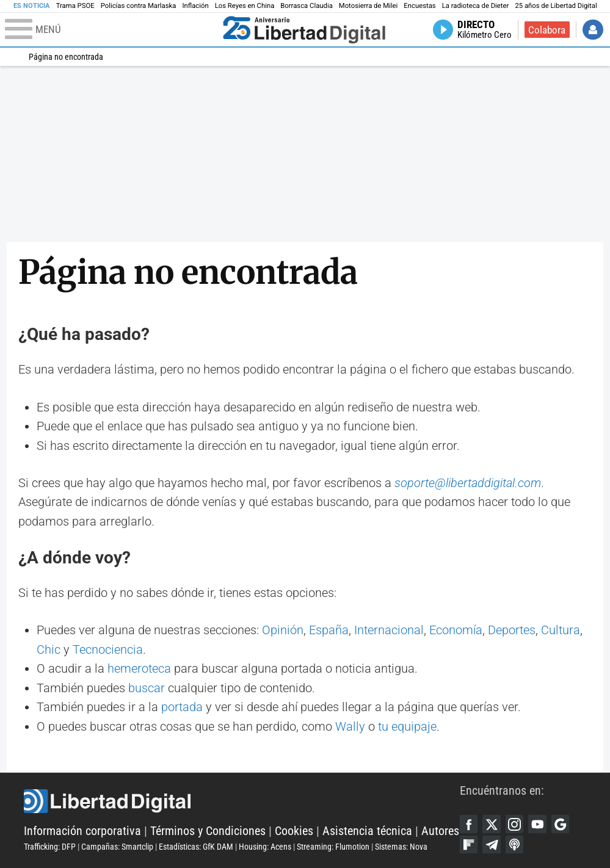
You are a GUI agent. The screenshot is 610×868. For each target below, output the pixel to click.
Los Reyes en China (245, 6)
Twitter (492, 824)
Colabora (547, 30)
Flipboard (469, 845)
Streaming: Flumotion (333, 847)
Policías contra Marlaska (139, 6)
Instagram (515, 824)
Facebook (469, 824)
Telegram (492, 845)
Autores (440, 831)
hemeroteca (139, 669)
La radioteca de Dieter (476, 6)
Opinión (283, 630)
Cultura (561, 630)
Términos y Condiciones (208, 831)
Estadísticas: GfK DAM (196, 847)
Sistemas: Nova (401, 847)
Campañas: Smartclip (117, 847)
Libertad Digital (241, 801)
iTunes (515, 845)
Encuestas (419, 6)
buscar (147, 688)
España (329, 630)
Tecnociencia (108, 650)
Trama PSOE (75, 6)
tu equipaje (407, 727)
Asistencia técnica (367, 831)
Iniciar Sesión (593, 30)
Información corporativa (82, 831)
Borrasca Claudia (307, 6)
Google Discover (561, 824)
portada (182, 707)
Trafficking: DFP (50, 847)
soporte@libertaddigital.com (468, 483)
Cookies (294, 831)
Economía (456, 630)
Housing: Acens (265, 847)
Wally (350, 727)
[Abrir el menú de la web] (111, 30)
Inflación (195, 6)
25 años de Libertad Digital (556, 6)
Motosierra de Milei (369, 6)
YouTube (537, 824)
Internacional (389, 630)
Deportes (512, 630)
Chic (49, 650)
